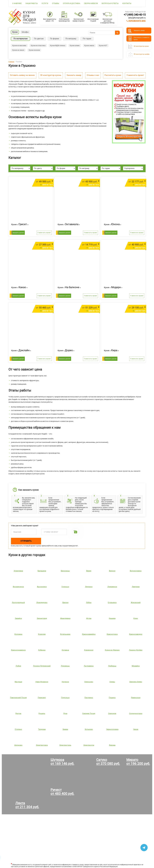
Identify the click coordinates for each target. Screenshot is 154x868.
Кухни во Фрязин (112, 650)
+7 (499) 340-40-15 (135, 15)
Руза (65, 713)
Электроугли (89, 745)
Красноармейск (89, 634)
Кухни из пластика (38, 46)
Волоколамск (136, 571)
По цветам (39, 39)
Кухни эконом (34, 50)
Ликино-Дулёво (136, 650)
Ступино (18, 729)
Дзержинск (112, 587)
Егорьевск (112, 603)
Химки (65, 729)
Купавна (65, 650)
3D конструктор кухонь (51, 75)
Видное (112, 571)
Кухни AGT (103, 46)
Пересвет (42, 698)
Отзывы (56, 3)
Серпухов (112, 713)
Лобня (18, 666)
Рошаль (42, 713)
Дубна (89, 603)
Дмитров (136, 587)
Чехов (136, 729)
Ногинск (65, 682)
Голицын (65, 587)
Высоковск (42, 587)
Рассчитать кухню (113, 75)
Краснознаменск (18, 650)
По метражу (71, 39)
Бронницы (65, 571)
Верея (89, 571)
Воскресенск (18, 587)
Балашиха (42, 571)
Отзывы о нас (93, 75)
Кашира (112, 618)
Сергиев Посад (89, 713)
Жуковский (136, 603)
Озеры (112, 682)
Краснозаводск (136, 634)
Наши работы (32, 3)
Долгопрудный (18, 603)
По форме (55, 39)
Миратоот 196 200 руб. (138, 762)
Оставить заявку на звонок (22, 75)
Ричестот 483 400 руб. (62, 792)
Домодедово (42, 603)
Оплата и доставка (72, 3)
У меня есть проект (135, 75)
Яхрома (112, 745)
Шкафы (25, 32)
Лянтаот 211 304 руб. (27, 805)
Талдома (42, 729)
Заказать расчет (18, 233)
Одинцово (89, 682)
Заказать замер (74, 75)
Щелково (18, 745)
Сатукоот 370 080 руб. (108, 762)
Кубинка (42, 650)
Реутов (18, 713)
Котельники (65, 634)
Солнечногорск (136, 713)
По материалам (21, 39)
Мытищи (18, 682)
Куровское (89, 650)
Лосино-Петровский (42, 666)
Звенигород (42, 618)
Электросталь (65, 745)
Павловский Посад (18, 698)
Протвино (89, 698)
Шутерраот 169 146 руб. (62, 762)
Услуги (45, 3)
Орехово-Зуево (136, 682)
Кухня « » (20, 224)
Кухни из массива (19, 46)
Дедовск (89, 587)
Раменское (136, 698)
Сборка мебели (91, 3)
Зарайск (18, 618)
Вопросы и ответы (110, 3)
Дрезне (65, 603)
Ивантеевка (65, 618)
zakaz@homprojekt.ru (137, 18)
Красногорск (112, 634)
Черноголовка (112, 729)
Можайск (136, 666)
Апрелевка (18, 571)
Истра (89, 618)
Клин (136, 618)
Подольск (65, 698)
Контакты (127, 3)
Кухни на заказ (18, 50)
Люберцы (112, 666)
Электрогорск (42, 745)
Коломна (18, 634)
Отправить (26, 541)
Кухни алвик (75, 46)
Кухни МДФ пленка (58, 46)
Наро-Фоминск (42, 682)
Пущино (112, 698)
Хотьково (89, 729)
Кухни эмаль (89, 46)
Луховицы (65, 666)
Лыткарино (89, 666)
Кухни (15, 32)
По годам (87, 39)
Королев (42, 634)
